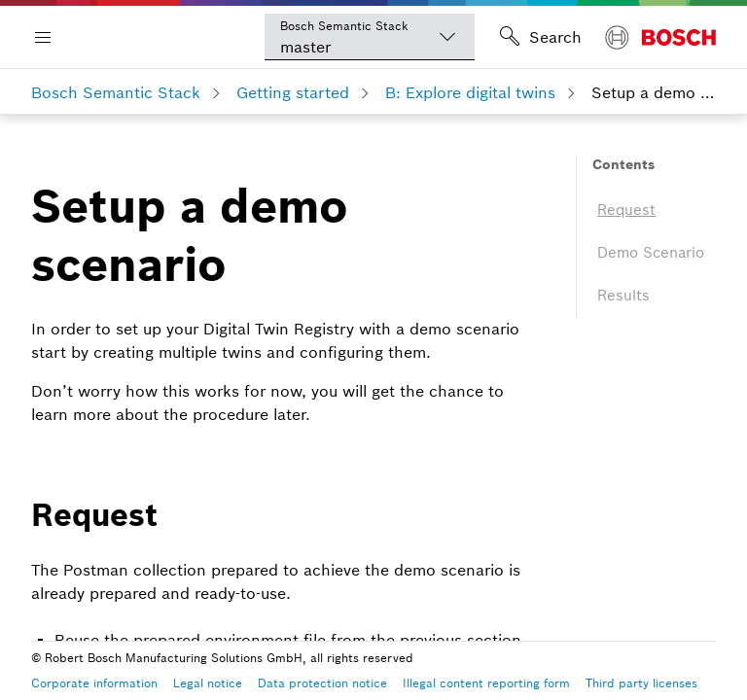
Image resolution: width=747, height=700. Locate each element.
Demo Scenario (651, 252)
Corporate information (94, 683)
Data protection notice (322, 683)
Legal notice (208, 683)
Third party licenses (641, 683)
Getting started (293, 92)
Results (623, 295)
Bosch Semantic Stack (116, 92)
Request (626, 210)
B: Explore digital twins (470, 92)
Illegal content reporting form (486, 683)
